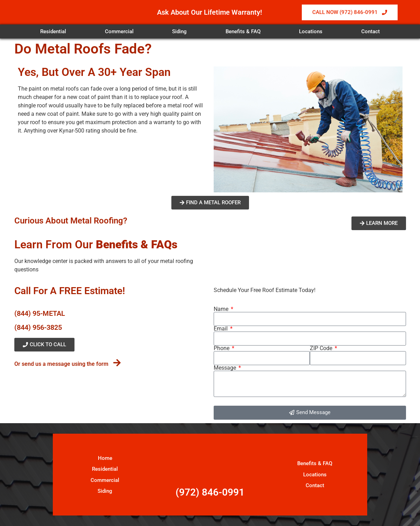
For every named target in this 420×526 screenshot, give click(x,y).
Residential (53, 31)
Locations (311, 31)
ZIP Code (322, 348)
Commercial (119, 31)
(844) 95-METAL (40, 313)
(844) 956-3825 (38, 327)
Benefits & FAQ (243, 31)
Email (221, 329)
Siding (179, 31)
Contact (371, 31)
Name (222, 309)
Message (226, 368)
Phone (222, 348)
